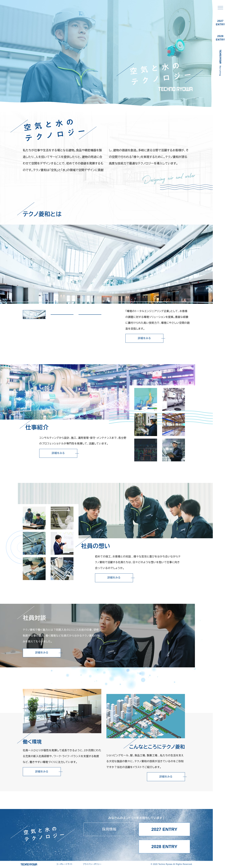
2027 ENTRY (164, 829)
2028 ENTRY (164, 847)
